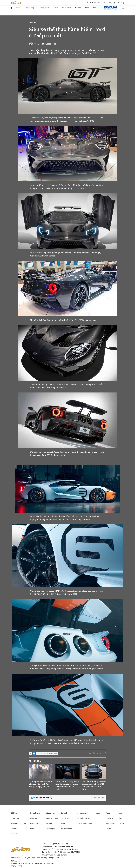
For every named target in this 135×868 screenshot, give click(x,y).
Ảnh (94, 8)
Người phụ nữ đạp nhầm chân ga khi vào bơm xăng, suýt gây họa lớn (40, 784)
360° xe (19, 8)
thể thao (94, 118)
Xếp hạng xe (50, 829)
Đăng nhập (121, 3)
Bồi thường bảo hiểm (84, 823)
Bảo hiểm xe (66, 8)
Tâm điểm (15, 834)
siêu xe (71, 121)
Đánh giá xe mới (52, 818)
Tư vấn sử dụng (67, 818)
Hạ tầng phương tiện (19, 823)
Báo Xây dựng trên (47, 754)
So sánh (49, 823)
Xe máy (33, 829)
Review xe (109, 818)
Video (87, 8)
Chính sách (15, 818)
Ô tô (120, 818)
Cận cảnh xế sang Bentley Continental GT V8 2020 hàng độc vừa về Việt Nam (94, 785)
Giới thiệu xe (110, 823)
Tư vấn (108, 829)
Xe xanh (78, 8)
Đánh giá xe (45, 8)
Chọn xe (64, 823)
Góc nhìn (14, 829)
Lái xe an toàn (67, 829)
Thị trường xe (31, 8)
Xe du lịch (34, 818)
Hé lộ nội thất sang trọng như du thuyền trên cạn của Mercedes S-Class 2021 (67, 785)
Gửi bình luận (99, 798)
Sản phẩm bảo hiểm (84, 818)
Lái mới (55, 8)
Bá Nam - (38, 44)
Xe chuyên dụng (36, 823)
